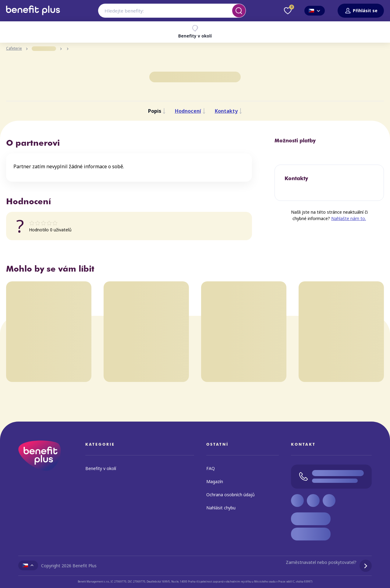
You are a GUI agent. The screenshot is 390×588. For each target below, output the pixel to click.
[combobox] (172, 11)
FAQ (211, 468)
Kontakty (229, 111)
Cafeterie (14, 49)
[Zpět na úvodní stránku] (33, 17)
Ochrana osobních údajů (230, 495)
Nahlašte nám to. (349, 219)
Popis (157, 111)
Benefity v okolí (195, 32)
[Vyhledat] (239, 11)
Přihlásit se (361, 11)
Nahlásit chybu (221, 508)
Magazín (215, 481)
